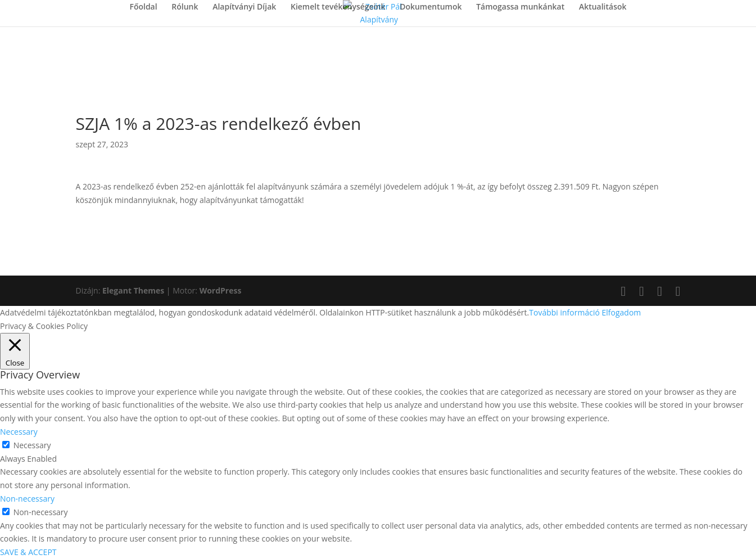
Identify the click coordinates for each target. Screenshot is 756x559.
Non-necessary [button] (27, 499)
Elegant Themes (133, 290)
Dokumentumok (431, 7)
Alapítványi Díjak (244, 7)
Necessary (32, 445)
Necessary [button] (19, 432)
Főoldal (143, 7)
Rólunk (185, 7)
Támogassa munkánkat (520, 7)
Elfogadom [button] (622, 312)
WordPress (221, 290)
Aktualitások (603, 7)
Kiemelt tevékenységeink (338, 7)
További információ (564, 312)
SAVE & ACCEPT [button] (28, 552)
